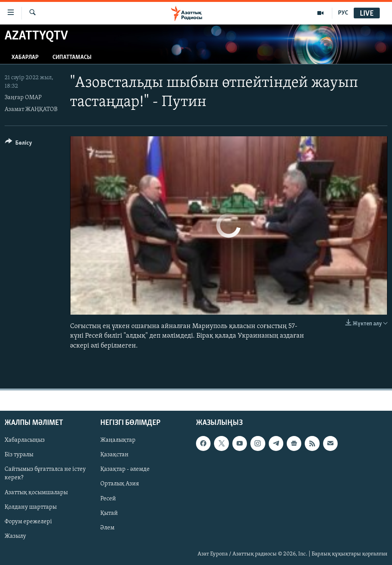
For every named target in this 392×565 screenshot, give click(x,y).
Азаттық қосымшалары (36, 492)
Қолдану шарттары (31, 507)
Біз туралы (19, 455)
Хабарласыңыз (25, 440)
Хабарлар (25, 57)
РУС (343, 13)
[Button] (19, 144)
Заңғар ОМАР (23, 98)
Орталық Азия (120, 484)
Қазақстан (114, 455)
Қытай (109, 513)
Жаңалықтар (118, 440)
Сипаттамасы (72, 57)
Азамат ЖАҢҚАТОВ (31, 109)
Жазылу (15, 536)
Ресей (108, 498)
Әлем (107, 527)
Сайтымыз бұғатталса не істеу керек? (45, 474)
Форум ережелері (28, 521)
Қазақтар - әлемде (125, 469)
